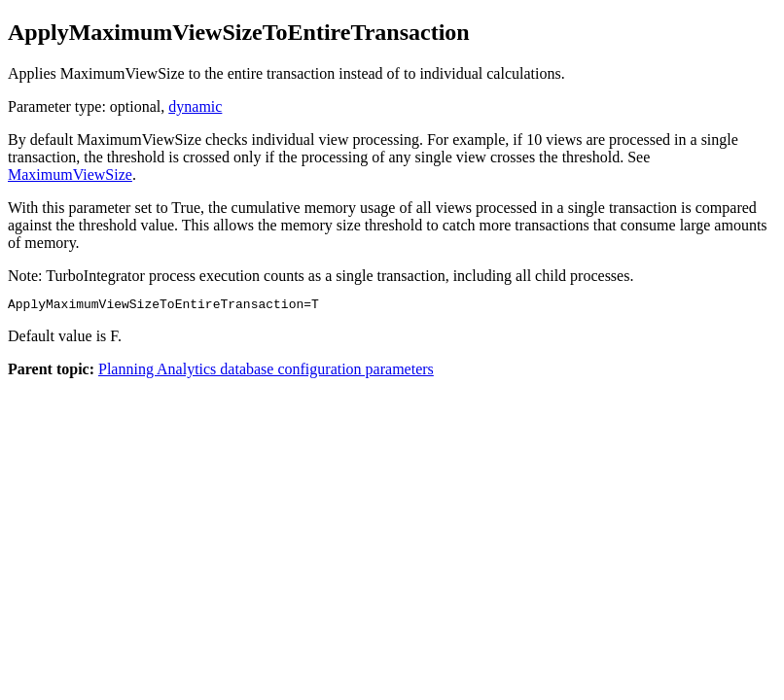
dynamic (195, 106)
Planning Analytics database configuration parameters (266, 372)
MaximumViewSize (70, 175)
